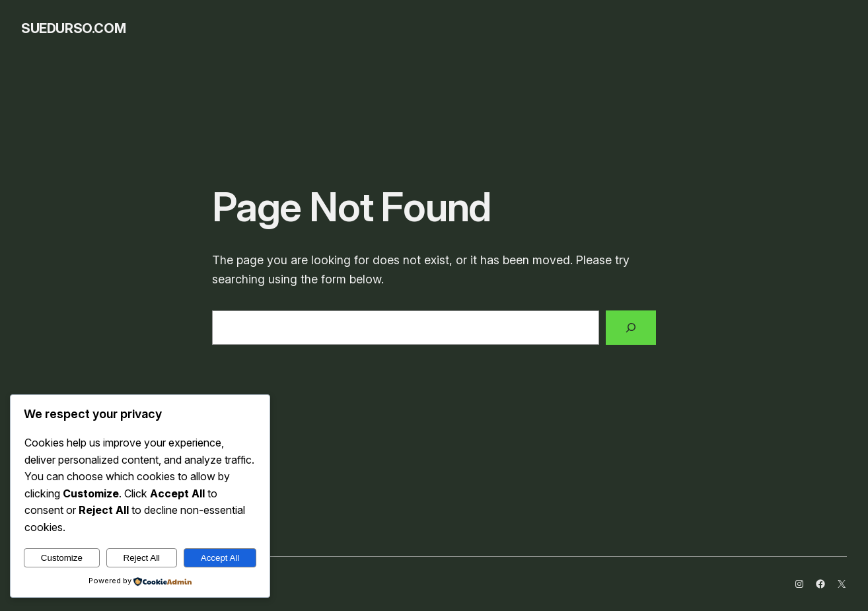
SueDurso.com (73, 28)
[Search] (631, 328)
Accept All (220, 558)
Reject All (142, 558)
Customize (62, 558)
